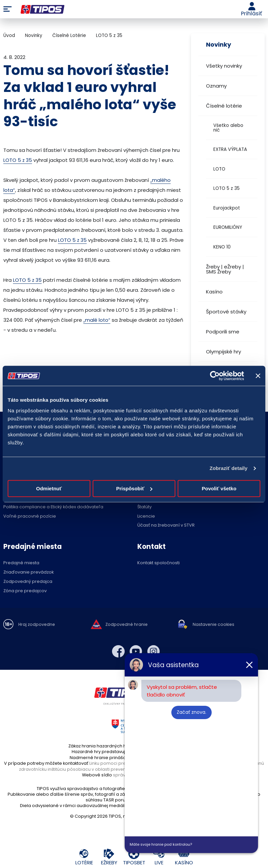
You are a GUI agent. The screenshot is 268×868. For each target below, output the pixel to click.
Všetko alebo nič (228, 128)
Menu (7, 9)
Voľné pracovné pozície (30, 516)
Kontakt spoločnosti (158, 563)
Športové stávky (226, 312)
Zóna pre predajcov (25, 591)
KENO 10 (222, 247)
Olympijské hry (223, 352)
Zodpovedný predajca (28, 582)
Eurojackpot (227, 208)
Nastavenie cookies (214, 625)
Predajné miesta (21, 563)
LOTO (219, 169)
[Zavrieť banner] (258, 376)
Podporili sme (223, 332)
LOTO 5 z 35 (226, 188)
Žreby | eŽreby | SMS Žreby (225, 269)
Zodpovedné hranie (127, 625)
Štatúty (144, 507)
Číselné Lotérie (69, 35)
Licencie (146, 516)
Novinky (34, 35)
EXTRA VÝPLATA (230, 149)
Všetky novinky (224, 66)
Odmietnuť (49, 488)
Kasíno (214, 292)
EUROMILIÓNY (228, 227)
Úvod (9, 35)
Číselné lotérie (224, 106)
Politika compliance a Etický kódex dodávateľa (53, 507)
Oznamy (216, 86)
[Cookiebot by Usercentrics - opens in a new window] (215, 376)
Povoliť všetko (219, 488)
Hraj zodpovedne (37, 625)
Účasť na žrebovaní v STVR (166, 525)
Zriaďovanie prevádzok (28, 572)
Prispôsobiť (134, 488)
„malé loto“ (97, 320)
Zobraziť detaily (229, 468)
